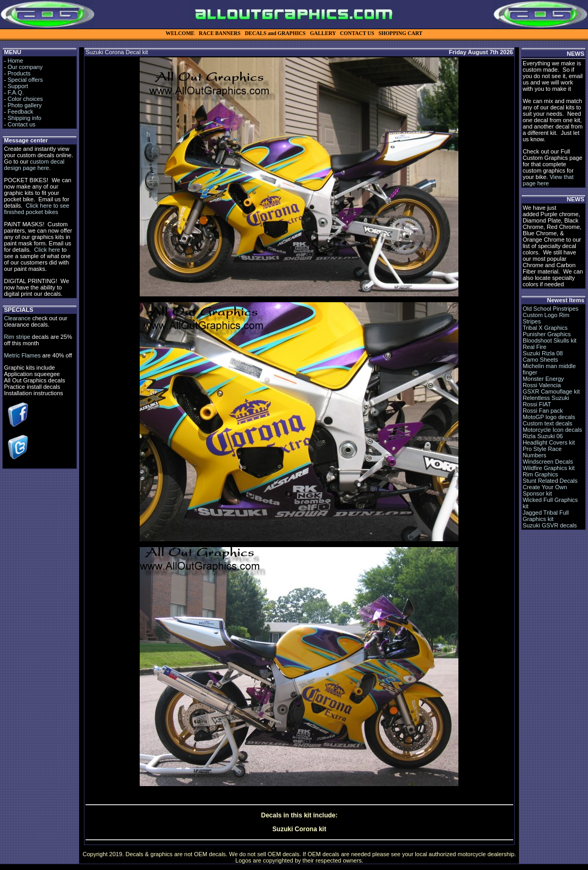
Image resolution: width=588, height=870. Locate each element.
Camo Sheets (540, 360)
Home (15, 61)
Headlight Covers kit (549, 442)
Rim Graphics (540, 474)
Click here (47, 250)
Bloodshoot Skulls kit (550, 340)
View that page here (548, 180)
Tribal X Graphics (545, 328)
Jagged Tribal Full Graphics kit (546, 516)
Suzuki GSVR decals (550, 525)
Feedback (20, 112)
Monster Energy (543, 379)
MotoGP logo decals (549, 417)
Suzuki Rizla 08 (543, 353)
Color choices (25, 99)
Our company (25, 67)
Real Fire (535, 347)
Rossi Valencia (542, 385)
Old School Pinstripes (551, 309)
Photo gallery (24, 105)
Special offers (25, 80)
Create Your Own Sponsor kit (545, 490)
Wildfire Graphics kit (549, 468)
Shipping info (24, 118)
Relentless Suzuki (546, 398)
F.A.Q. (16, 92)
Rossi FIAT (537, 404)
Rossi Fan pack (543, 411)
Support (18, 86)
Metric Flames (22, 355)
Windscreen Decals (548, 462)
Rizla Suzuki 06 (543, 436)
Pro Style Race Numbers (542, 452)
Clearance (17, 318)
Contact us (22, 124)
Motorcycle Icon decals (552, 430)
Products (19, 73)
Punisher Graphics (547, 334)
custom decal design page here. (34, 165)
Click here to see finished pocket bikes (36, 209)
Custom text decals (548, 423)
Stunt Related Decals (550, 481)
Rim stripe (17, 337)
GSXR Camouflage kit (551, 391)
